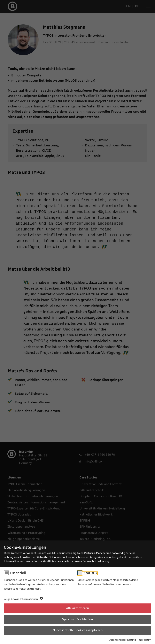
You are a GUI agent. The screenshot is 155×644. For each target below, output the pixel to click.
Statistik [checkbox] (90, 573)
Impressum (144, 640)
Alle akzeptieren (77, 608)
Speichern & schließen (77, 619)
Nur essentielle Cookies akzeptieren (78, 630)
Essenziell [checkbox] (18, 573)
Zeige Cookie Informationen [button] (23, 599)
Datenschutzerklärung (122, 640)
